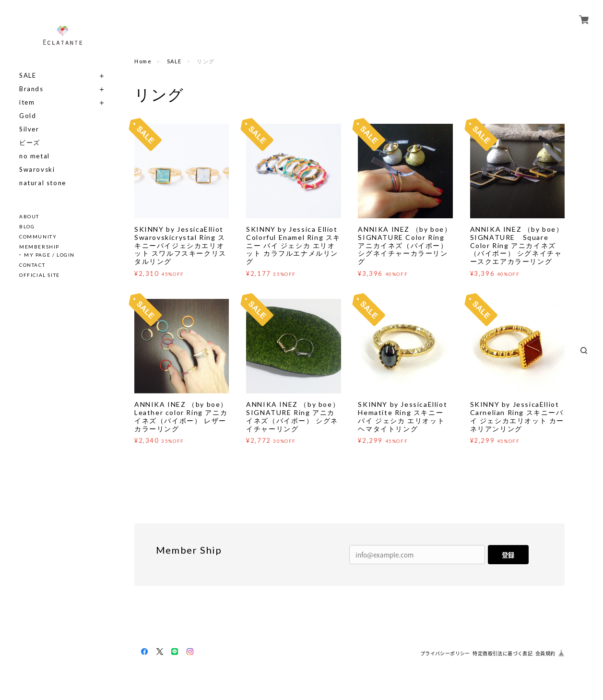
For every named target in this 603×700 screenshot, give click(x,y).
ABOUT (29, 216)
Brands (31, 89)
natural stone (43, 183)
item (27, 102)
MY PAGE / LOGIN (49, 255)
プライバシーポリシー (445, 653)
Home (143, 61)
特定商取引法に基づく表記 (502, 653)
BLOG (27, 226)
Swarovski (37, 170)
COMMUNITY (38, 237)
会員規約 (545, 653)
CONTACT (32, 265)
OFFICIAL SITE (40, 275)
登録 (508, 555)
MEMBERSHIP (39, 247)
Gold (28, 116)
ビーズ (30, 143)
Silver (29, 129)
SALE (28, 76)
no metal (35, 156)
